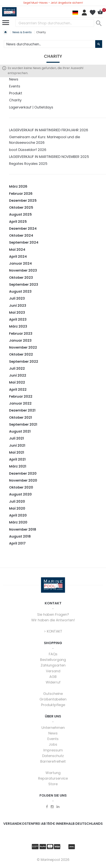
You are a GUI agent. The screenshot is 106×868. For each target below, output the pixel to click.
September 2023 (24, 284)
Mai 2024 (17, 249)
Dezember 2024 (23, 228)
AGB (53, 677)
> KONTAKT (53, 631)
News (14, 79)
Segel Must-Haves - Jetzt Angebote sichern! (53, 3)
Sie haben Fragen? (53, 614)
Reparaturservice (53, 778)
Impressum (53, 750)
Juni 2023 (18, 305)
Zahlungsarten (53, 665)
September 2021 (23, 424)
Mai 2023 (17, 312)
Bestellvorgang (53, 660)
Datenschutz (53, 756)
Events (15, 86)
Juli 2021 (16, 438)
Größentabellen (53, 699)
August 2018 (20, 536)
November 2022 (23, 347)
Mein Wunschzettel (93, 13)
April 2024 (18, 256)
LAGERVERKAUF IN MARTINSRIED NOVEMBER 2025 (49, 157)
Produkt (16, 93)
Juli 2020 (17, 501)
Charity (15, 100)
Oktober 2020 (21, 487)
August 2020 (20, 494)
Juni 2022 (18, 375)
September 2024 (24, 242)
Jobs (53, 744)
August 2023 (20, 291)
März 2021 (18, 466)
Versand (53, 671)
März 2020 (18, 522)
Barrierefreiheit (53, 761)
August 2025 (20, 214)
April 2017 (17, 543)
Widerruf (53, 682)
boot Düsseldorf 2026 (28, 150)
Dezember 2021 (22, 410)
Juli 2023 (17, 298)
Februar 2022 (21, 396)
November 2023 (23, 270)
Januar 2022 (20, 403)
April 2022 (18, 389)
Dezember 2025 (23, 200)
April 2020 (18, 515)
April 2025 (18, 221)
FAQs (53, 654)
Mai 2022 (17, 382)
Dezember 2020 (23, 473)
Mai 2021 (17, 452)
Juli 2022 (17, 368)
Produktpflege (53, 705)
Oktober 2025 (21, 207)
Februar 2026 (21, 194)
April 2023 (18, 319)
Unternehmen (53, 728)
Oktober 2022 (21, 354)
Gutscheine (53, 694)
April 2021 (17, 459)
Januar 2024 (20, 263)
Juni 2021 (17, 445)
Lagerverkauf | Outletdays (31, 107)
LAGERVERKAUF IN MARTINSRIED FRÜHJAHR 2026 (49, 130)
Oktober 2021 (21, 417)
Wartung (53, 773)
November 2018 (23, 529)
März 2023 (18, 326)
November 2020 (23, 480)
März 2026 (18, 186)
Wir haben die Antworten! (53, 620)
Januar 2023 (20, 340)
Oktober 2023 (21, 277)
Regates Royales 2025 (28, 164)
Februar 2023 (21, 333)
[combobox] (55, 23)
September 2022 (24, 361)
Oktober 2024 (21, 235)
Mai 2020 (17, 508)
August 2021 (20, 431)
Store (53, 784)
